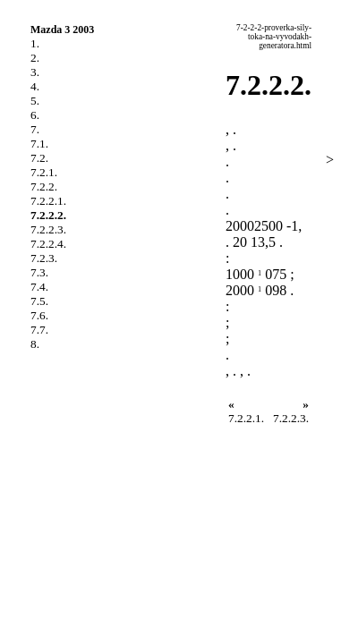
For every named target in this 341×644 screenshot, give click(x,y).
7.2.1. (44, 172)
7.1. (39, 144)
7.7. (39, 330)
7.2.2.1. (48, 201)
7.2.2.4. (48, 244)
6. (35, 115)
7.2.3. (44, 258)
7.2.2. (44, 186)
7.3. (39, 272)
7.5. (39, 301)
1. (35, 43)
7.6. (39, 315)
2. (35, 58)
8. (35, 344)
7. (35, 129)
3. (35, 72)
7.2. (39, 158)
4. (35, 86)
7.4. (39, 287)
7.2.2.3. (48, 229)
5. (35, 101)
